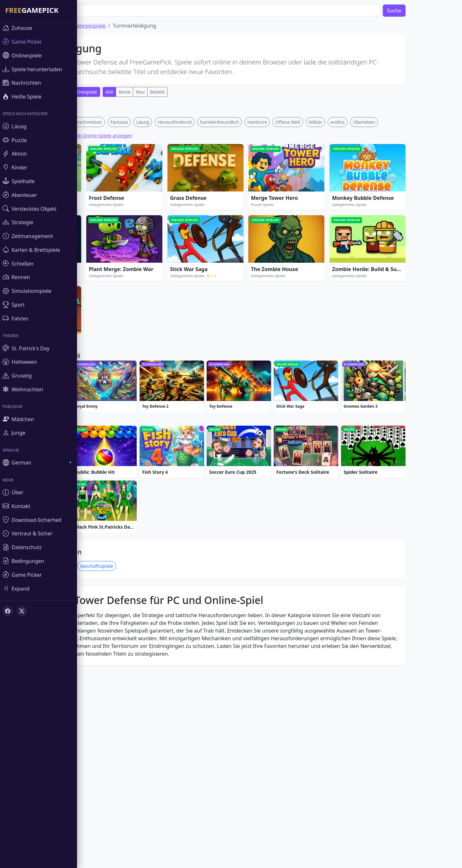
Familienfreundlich (239, 217)
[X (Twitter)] (22, 611)
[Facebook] (8, 611)
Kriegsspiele (78, 761)
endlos (357, 217)
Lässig (162, 217)
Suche (413, 11)
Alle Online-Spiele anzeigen (122, 230)
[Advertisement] (225, 147)
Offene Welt (307, 217)
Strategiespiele (107, 26)
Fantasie (138, 217)
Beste (144, 92)
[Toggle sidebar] (38, 588)
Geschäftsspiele (116, 761)
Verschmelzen (107, 217)
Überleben (383, 217)
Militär (335, 217)
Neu (159, 92)
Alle (129, 92)
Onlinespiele (103, 92)
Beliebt (177, 92)
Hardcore (276, 217)
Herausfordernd (194, 217)
